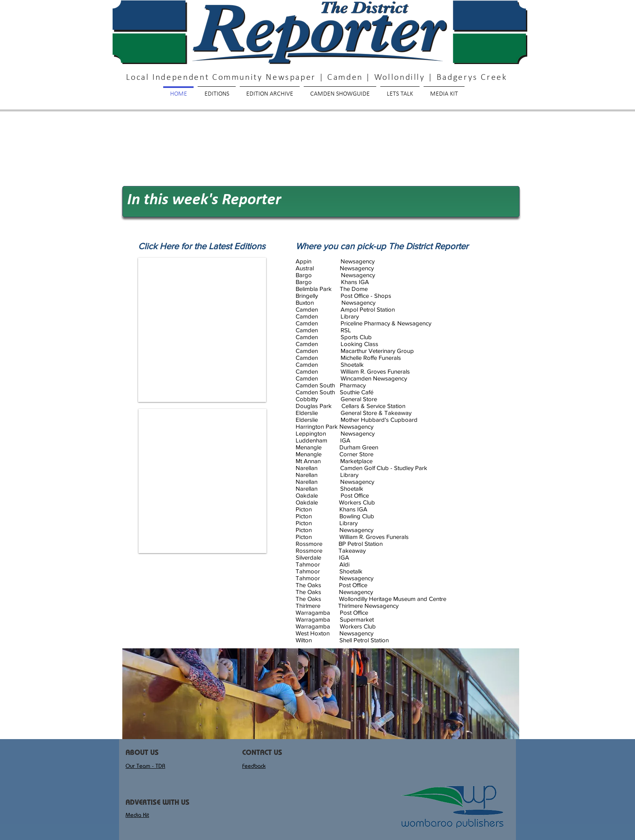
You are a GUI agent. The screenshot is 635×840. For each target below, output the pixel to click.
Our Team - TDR (145, 766)
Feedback (254, 766)
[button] (321, 694)
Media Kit (137, 815)
